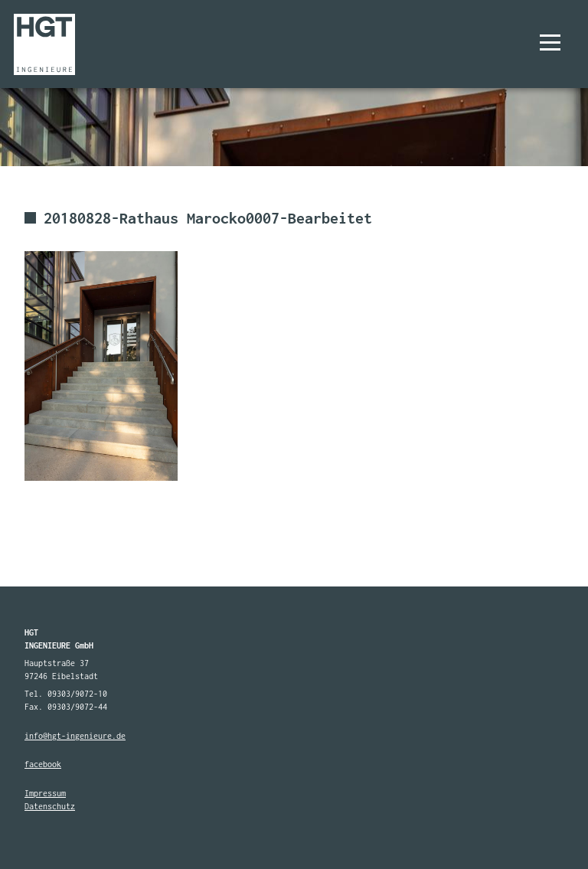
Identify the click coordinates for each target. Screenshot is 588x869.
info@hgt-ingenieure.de (75, 736)
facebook (43, 764)
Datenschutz (50, 806)
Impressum (45, 793)
